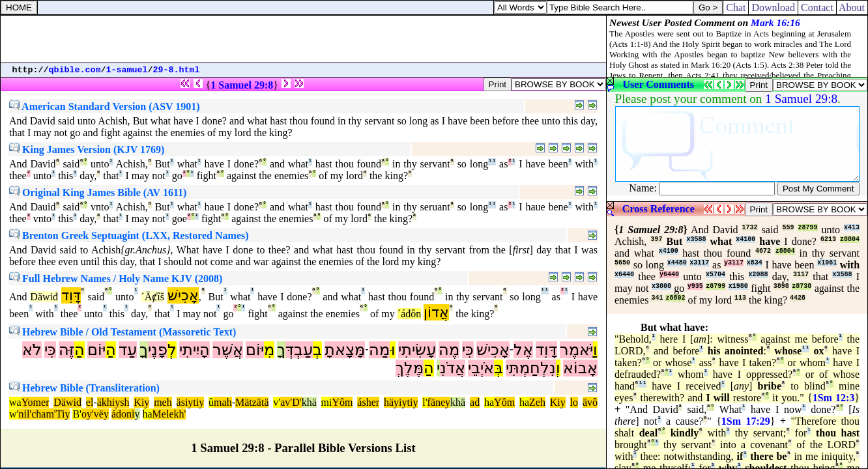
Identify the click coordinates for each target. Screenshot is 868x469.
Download (773, 7)
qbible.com (75, 70)
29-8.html (177, 70)
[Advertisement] (304, 39)
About (852, 7)
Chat (736, 7)
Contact (817, 7)
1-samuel (127, 70)
